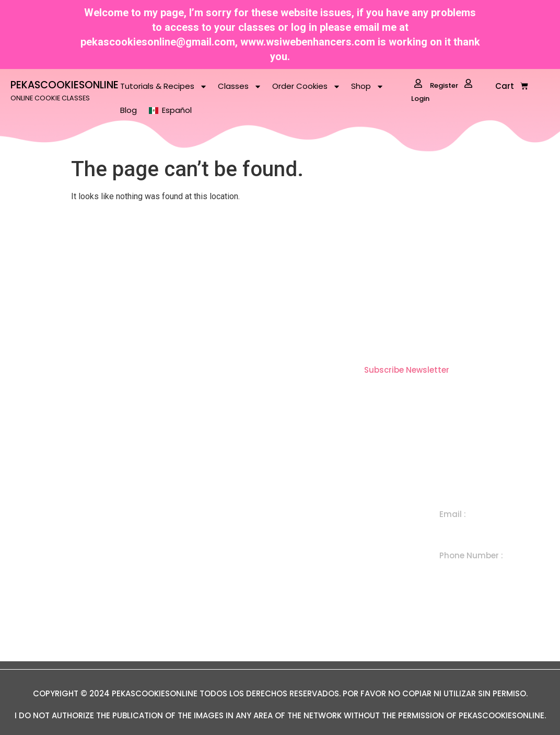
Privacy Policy (216, 644)
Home (200, 524)
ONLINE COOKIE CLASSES (50, 98)
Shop (367, 87)
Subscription (339, 572)
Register (436, 85)
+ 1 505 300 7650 (474, 570)
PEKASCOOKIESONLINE (65, 85)
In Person (333, 596)
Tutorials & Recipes (164, 87)
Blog (129, 110)
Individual (333, 524)
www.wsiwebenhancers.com (308, 42)
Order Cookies (306, 87)
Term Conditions (221, 620)
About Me (208, 572)
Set (321, 548)
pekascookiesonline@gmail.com (158, 42)
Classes (240, 87)
